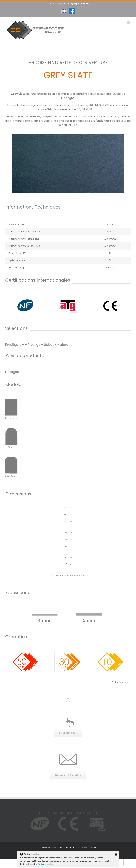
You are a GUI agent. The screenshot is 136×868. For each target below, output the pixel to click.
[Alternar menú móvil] (129, 23)
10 (91, 109)
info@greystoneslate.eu (79, 3)
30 (83, 109)
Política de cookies (46, 864)
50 (78, 109)
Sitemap (93, 847)
